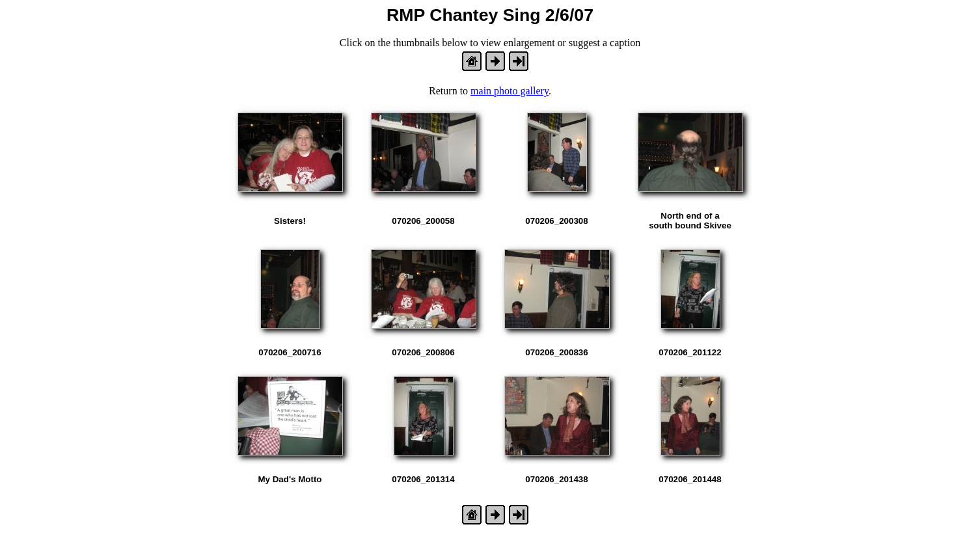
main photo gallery (510, 91)
